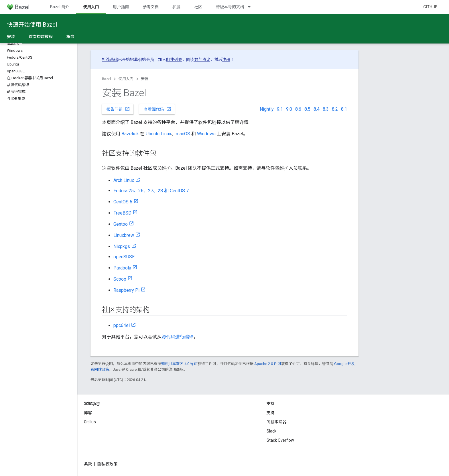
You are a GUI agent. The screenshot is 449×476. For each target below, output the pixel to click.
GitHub (430, 7)
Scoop (120, 279)
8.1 (344, 109)
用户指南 (121, 7)
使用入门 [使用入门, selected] (91, 7)
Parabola (122, 268)
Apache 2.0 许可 (268, 364)
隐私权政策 (107, 464)
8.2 (335, 109)
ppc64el (122, 325)
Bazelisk (130, 134)
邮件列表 (174, 59)
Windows (206, 134)
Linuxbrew (124, 235)
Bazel (107, 79)
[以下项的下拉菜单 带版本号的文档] (252, 7)
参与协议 (202, 59)
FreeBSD (122, 213)
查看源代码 (157, 109)
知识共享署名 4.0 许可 (179, 364)
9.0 (289, 109)
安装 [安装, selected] (11, 37)
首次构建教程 (41, 37)
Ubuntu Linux (158, 134)
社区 (198, 7)
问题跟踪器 (277, 422)
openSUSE (124, 257)
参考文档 (151, 7)
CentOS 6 (123, 202)
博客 (88, 413)
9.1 (280, 109)
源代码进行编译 (178, 337)
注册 (226, 59)
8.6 (298, 109)
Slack (271, 431)
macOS (183, 134)
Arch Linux (124, 180)
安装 (145, 79)
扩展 (176, 7)
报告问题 (118, 109)
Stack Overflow (280, 440)
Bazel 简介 (60, 7)
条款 (88, 464)
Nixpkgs (122, 246)
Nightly (267, 109)
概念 (70, 37)
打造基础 (110, 59)
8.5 (307, 109)
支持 (271, 413)
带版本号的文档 (230, 7)
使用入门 (126, 79)
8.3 (326, 109)
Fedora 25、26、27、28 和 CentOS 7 (151, 191)
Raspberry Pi (126, 290)
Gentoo (121, 224)
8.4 (317, 109)
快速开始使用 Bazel (32, 25)
